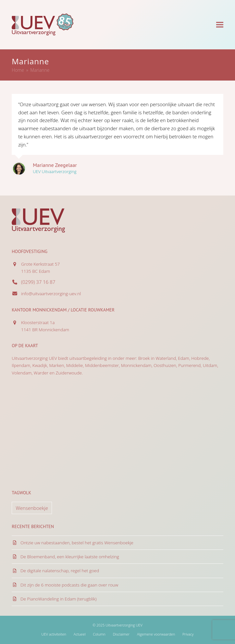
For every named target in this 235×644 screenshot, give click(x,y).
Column (99, 634)
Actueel (80, 634)
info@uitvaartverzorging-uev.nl (51, 294)
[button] (220, 25)
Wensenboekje (32, 508)
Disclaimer (121, 634)
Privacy (188, 634)
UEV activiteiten (54, 634)
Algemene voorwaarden (156, 634)
